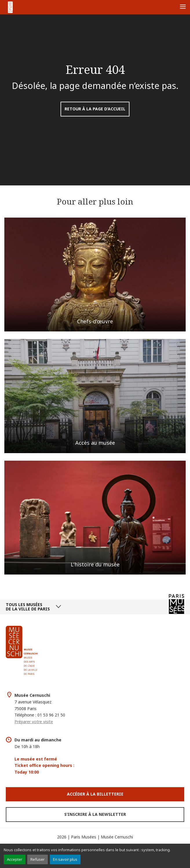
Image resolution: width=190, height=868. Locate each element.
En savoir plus (65, 859)
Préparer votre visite (34, 722)
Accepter (15, 859)
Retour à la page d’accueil (95, 109)
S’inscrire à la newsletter (95, 814)
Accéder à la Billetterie (95, 794)
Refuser (38, 859)
